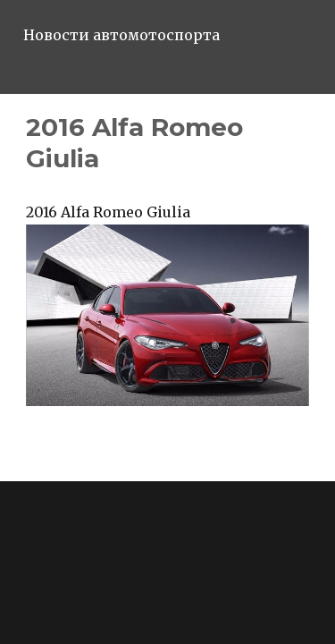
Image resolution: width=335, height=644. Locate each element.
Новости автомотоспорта (121, 35)
